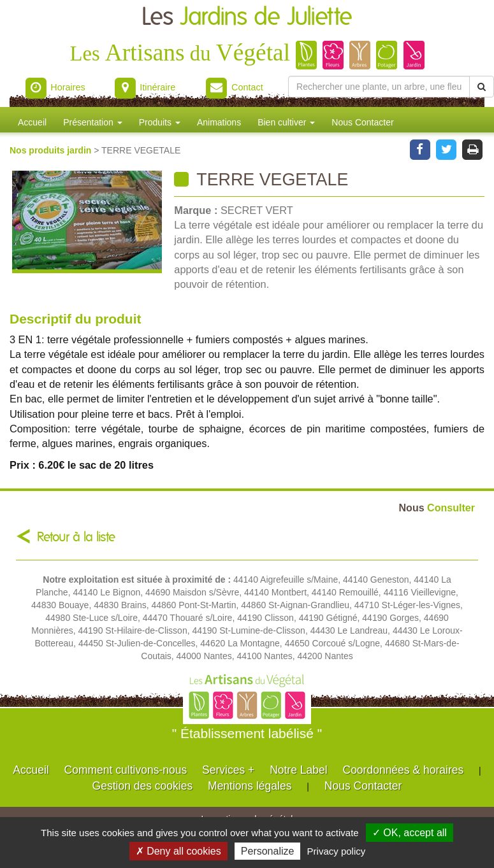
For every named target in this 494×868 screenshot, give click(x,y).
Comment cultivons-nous (126, 770)
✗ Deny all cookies (178, 851)
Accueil (32, 122)
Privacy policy (337, 851)
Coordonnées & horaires (403, 770)
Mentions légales (250, 786)
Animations (219, 122)
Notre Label (298, 770)
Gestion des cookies (143, 786)
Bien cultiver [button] (286, 122)
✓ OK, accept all (410, 833)
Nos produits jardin (52, 150)
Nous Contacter (362, 122)
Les (247, 18)
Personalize (268, 851)
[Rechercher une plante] (379, 87)
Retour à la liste (76, 537)
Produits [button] (160, 122)
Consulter (437, 508)
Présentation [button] (93, 122)
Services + (228, 770)
